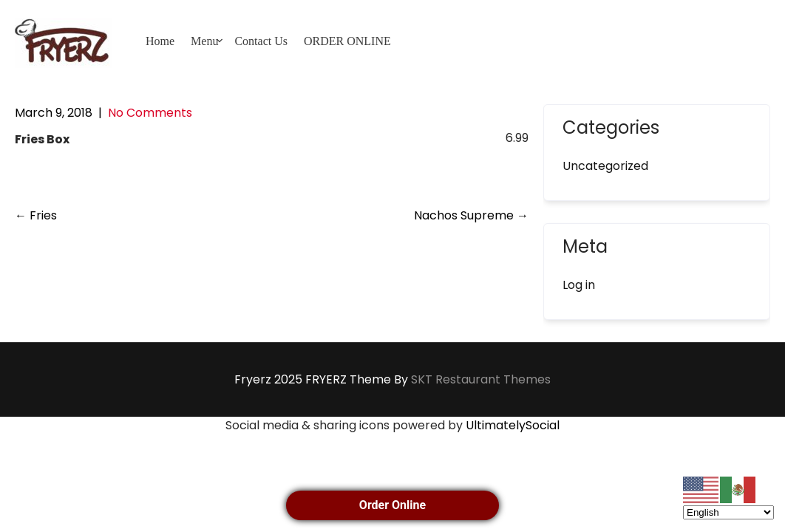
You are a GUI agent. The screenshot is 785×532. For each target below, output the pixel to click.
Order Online (392, 505)
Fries (36, 215)
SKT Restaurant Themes (481, 379)
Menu (204, 41)
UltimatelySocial (513, 425)
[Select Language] (728, 512)
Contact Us (261, 41)
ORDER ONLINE (347, 41)
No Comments (150, 113)
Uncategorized (605, 166)
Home (160, 41)
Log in (579, 285)
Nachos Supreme (471, 215)
